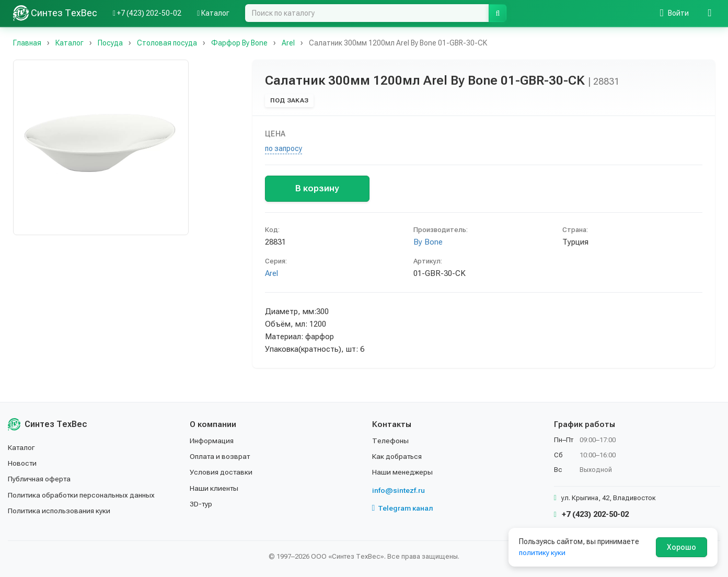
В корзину (317, 188)
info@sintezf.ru (398, 490)
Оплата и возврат (221, 456)
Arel (271, 273)
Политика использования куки (60, 511)
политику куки (543, 552)
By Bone (428, 242)
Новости (23, 463)
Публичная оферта (40, 479)
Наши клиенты (215, 488)
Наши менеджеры (402, 472)
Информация (212, 441)
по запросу (284, 148)
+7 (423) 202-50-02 (591, 514)
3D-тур (201, 504)
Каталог (22, 447)
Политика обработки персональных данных (82, 495)
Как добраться (398, 456)
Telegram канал (403, 508)
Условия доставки (222, 472)
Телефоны (390, 441)
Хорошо (681, 547)
